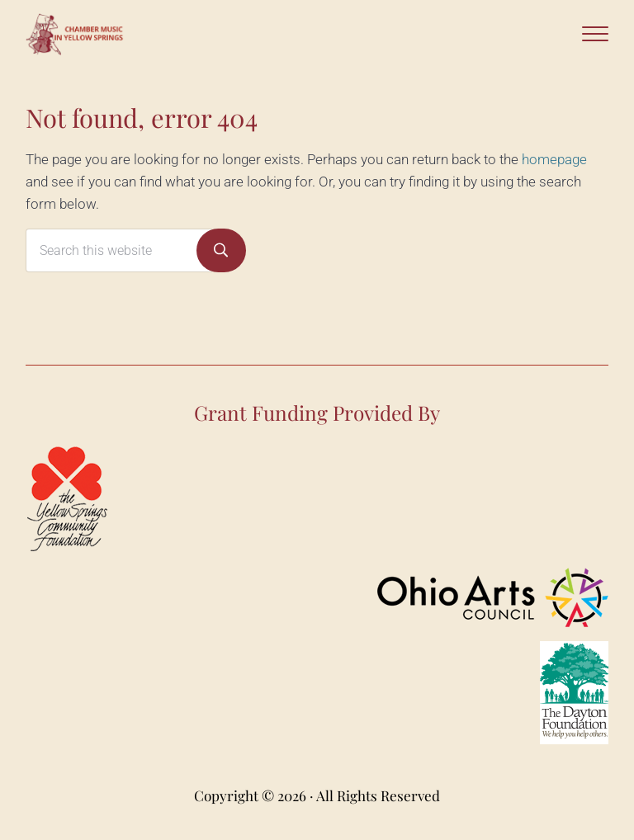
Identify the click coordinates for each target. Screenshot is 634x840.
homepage (554, 159)
